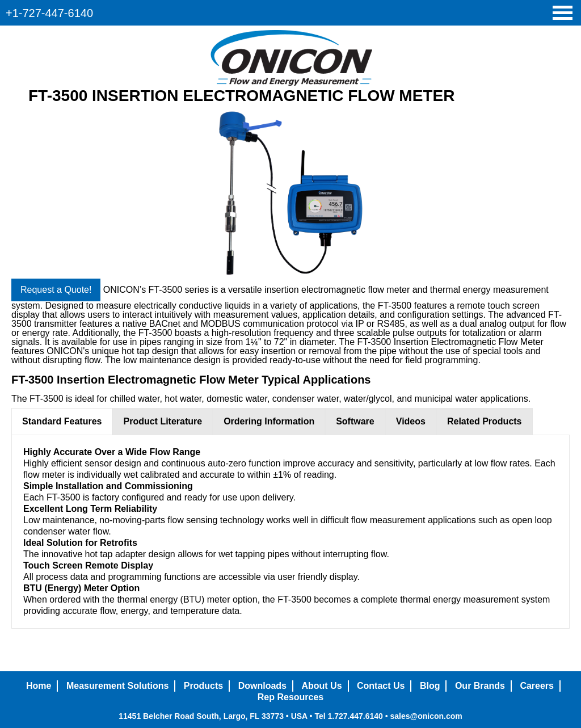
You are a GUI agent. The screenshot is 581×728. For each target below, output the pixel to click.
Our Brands (480, 686)
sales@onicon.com (426, 716)
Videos (411, 421)
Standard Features (62, 421)
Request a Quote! (56, 290)
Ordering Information (269, 421)
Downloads (262, 686)
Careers (537, 686)
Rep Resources (291, 697)
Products (203, 686)
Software (355, 421)
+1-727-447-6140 (49, 13)
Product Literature (163, 421)
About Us (321, 686)
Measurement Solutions (117, 686)
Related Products (485, 421)
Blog (430, 686)
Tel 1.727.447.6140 (348, 716)
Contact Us (381, 686)
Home (39, 686)
